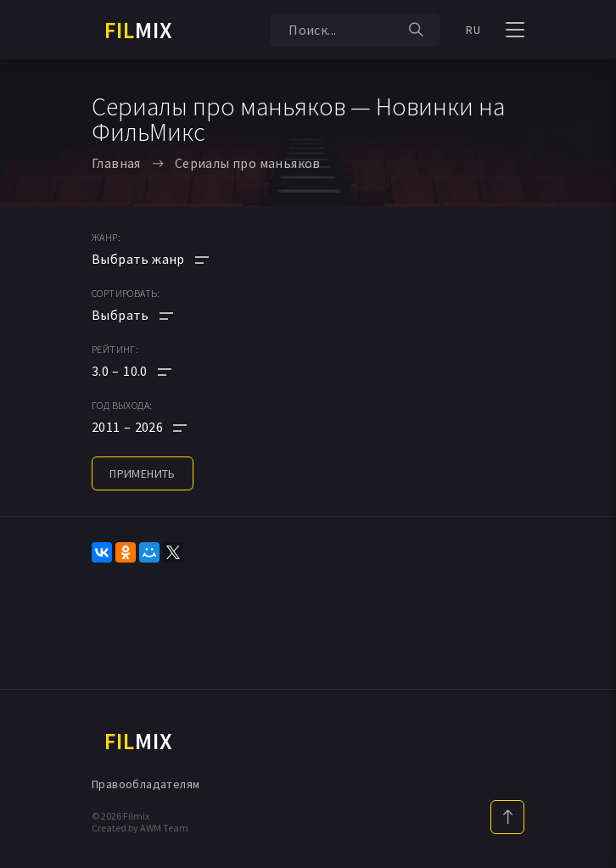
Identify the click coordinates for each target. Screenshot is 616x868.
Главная (116, 163)
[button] (150, 371)
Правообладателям (146, 784)
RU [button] (473, 30)
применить (143, 473)
